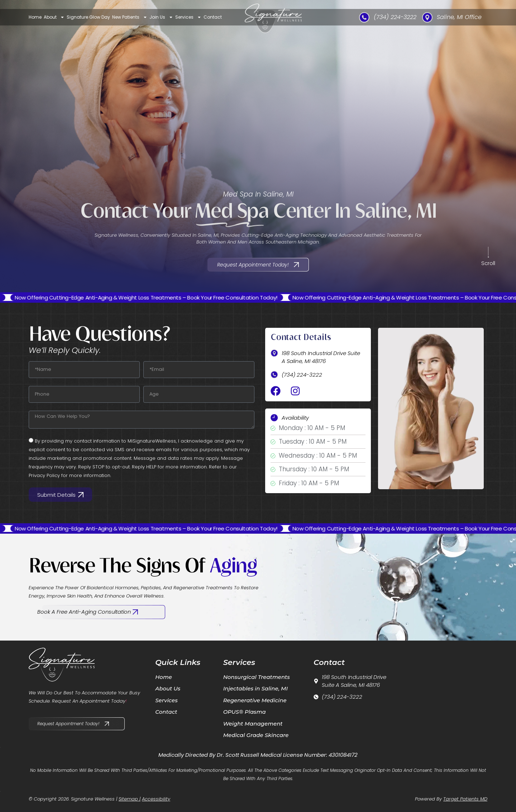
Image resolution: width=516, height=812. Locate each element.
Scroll (488, 263)
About (54, 17)
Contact (213, 17)
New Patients (130, 17)
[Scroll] (488, 253)
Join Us (161, 17)
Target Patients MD (465, 799)
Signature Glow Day (88, 17)
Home (35, 17)
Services (188, 17)
